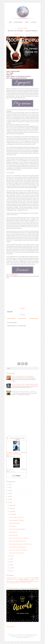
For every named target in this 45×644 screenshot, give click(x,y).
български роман (21, 578)
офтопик (9, 581)
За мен (27, 22)
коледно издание (10, 579)
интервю (32, 578)
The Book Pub (21, 635)
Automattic (20, 636)
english (20, 28)
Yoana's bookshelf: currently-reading (17, 439)
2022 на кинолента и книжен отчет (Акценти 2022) (23, 588)
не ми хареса (32, 579)
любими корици (23, 579)
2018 (9, 499)
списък (35, 581)
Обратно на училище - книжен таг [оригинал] (19, 538)
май (10, 565)
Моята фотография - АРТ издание (16, 520)
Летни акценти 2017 (13, 532)
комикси (17, 579)
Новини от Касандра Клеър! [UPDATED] (18, 541)
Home (10, 22)
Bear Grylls (9, 471)
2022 (9, 488)
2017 (9, 502)
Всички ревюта (18, 22)
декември (12, 505)
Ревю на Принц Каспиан (14, 523)
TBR (29, 583)
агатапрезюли (9, 578)
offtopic (24, 583)
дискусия (28, 578)
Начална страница (22, 318)
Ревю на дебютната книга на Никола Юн (18, 547)
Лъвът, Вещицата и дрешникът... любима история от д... (21, 544)
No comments (28, 34)
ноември (11, 508)
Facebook (34, 22)
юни (10, 562)
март (10, 571)
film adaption (21, 583)
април (11, 568)
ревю (31, 581)
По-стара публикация (34, 318)
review (25, 28)
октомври (11, 511)
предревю (17, 581)
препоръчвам (24, 581)
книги (37, 578)
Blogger (35, 635)
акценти (15, 578)
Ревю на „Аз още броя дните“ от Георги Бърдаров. (22, 376)
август (11, 556)
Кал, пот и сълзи (10, 469)
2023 (9, 485)
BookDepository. (14, 275)
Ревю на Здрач (12, 526)
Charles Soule (10, 455)
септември (12, 514)
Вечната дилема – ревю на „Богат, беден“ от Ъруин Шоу (24, 391)
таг (38, 581)
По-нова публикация (11, 318)
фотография (13, 583)
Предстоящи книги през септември (17, 553)
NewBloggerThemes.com (22, 638)
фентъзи (8, 583)
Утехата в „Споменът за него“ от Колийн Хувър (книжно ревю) (25, 384)
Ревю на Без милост (13, 535)
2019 (9, 496)
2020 (9, 493)
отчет (37, 579)
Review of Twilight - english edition (23, 31)
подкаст (13, 581)
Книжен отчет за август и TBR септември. (18, 550)
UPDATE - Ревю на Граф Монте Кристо (17, 529)
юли (10, 559)
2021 (9, 491)
